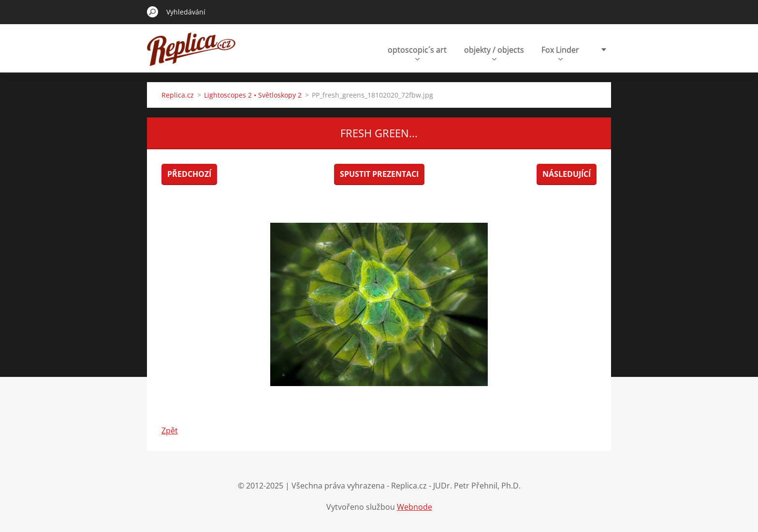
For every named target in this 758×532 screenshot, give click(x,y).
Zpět (170, 431)
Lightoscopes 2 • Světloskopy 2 (253, 95)
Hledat (153, 12)
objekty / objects (494, 52)
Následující (567, 174)
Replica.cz (178, 95)
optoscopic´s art (417, 52)
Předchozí (189, 174)
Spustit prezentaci (379, 174)
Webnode (415, 507)
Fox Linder (560, 52)
